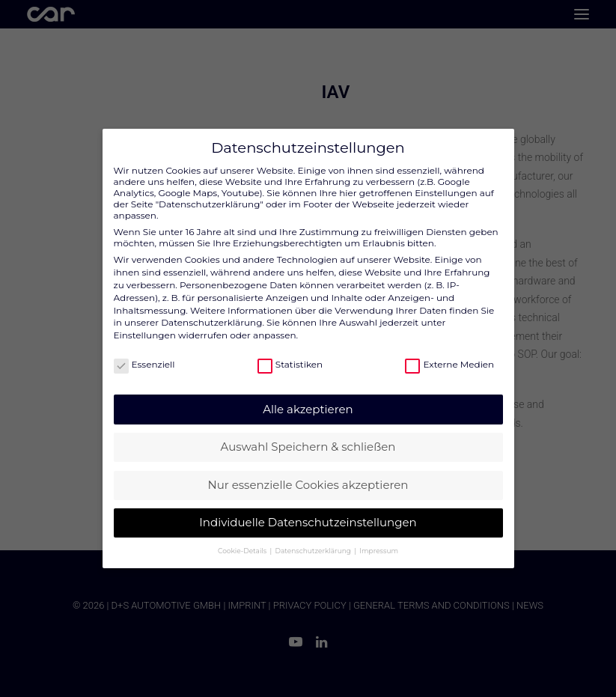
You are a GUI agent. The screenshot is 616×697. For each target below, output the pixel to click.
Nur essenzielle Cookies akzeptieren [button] (308, 485)
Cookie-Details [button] (243, 551)
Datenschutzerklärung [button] (314, 551)
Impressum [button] (379, 551)
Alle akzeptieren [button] (308, 409)
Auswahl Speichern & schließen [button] (308, 447)
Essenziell (144, 364)
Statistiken (290, 364)
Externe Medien (449, 364)
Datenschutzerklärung (211, 322)
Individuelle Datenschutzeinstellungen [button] (308, 522)
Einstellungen (145, 335)
